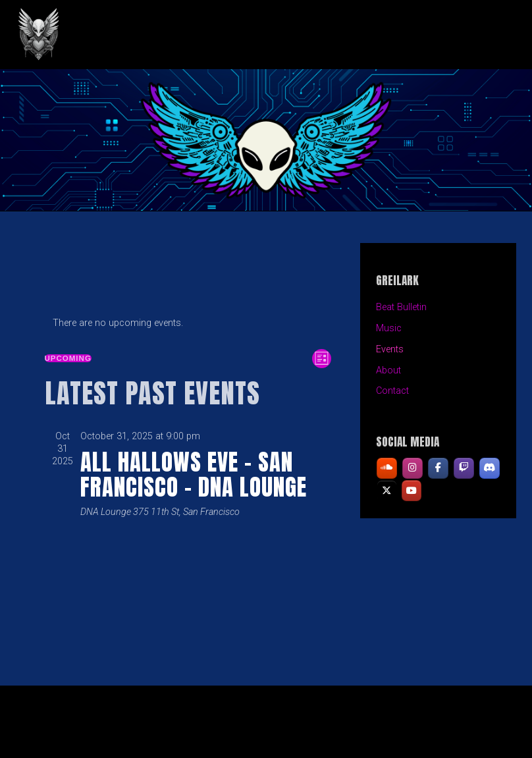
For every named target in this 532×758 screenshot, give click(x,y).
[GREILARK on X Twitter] (387, 491)
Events (390, 349)
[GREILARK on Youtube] (412, 491)
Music (389, 328)
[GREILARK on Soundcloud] (387, 468)
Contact (392, 391)
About (388, 370)
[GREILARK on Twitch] (464, 468)
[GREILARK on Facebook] (438, 468)
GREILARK (126, 35)
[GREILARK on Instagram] (412, 468)
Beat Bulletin (401, 307)
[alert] (188, 323)
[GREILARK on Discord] (490, 468)
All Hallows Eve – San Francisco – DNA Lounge (194, 474)
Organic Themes (289, 728)
